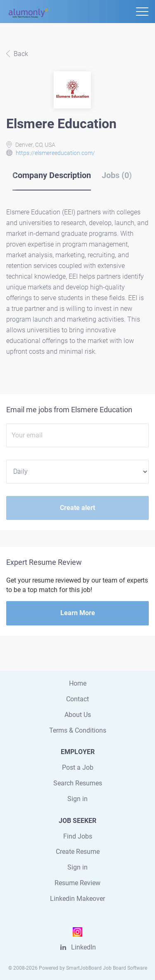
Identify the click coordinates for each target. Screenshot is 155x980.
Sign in (77, 799)
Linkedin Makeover (77, 899)
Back (20, 54)
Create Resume (78, 852)
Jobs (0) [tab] (117, 175)
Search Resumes (78, 783)
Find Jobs (78, 836)
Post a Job (78, 767)
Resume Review (77, 883)
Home (78, 683)
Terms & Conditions (78, 730)
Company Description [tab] (52, 175)
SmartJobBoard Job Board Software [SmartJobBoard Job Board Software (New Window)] (107, 968)
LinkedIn (83, 947)
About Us (78, 715)
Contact (77, 699)
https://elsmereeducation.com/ (55, 153)
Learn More (78, 613)
